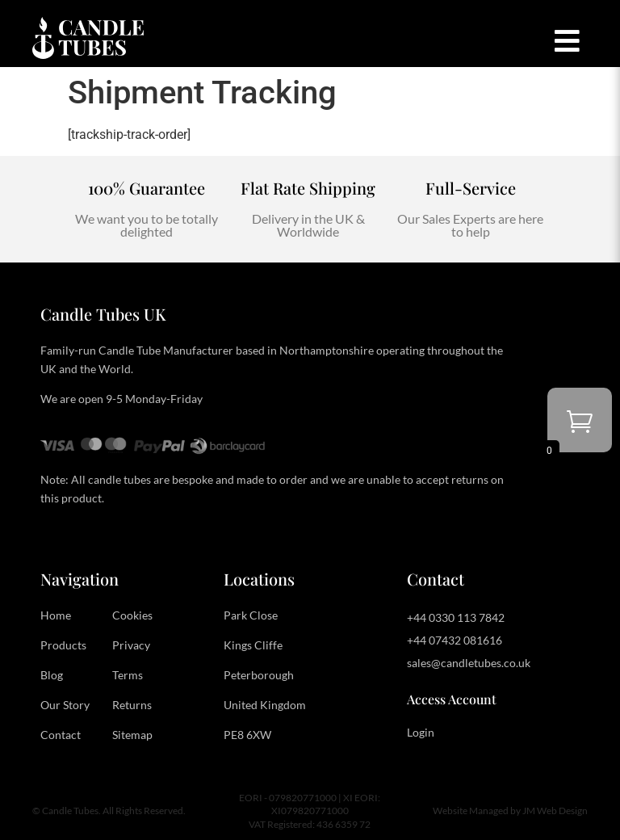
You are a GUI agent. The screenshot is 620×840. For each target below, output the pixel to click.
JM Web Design (555, 811)
